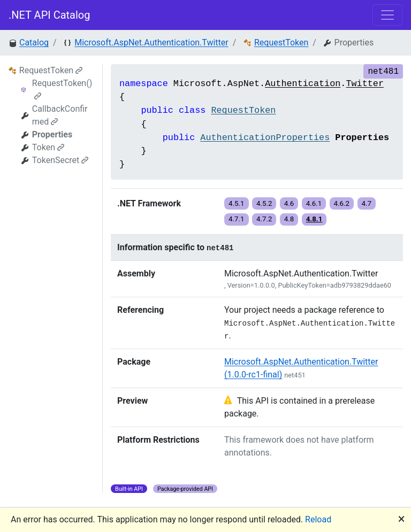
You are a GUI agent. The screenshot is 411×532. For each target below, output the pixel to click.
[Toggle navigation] (387, 15)
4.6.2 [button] (342, 203)
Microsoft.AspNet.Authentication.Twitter (151, 43)
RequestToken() (62, 89)
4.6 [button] (289, 203)
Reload (318, 519)
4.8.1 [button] (314, 219)
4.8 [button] (289, 219)
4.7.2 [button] (264, 219)
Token (48, 147)
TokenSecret (60, 160)
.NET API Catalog (50, 15)
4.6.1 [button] (314, 203)
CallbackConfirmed (60, 115)
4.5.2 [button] (264, 203)
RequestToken (281, 43)
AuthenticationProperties (265, 138)
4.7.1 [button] (237, 219)
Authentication (303, 84)
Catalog (34, 43)
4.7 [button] (367, 203)
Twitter (365, 84)
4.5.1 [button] (237, 203)
